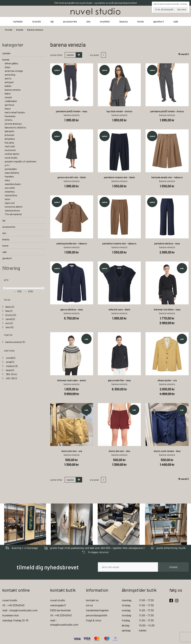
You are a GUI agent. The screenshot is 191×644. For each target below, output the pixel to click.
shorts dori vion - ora (72, 451)
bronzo (11, 315)
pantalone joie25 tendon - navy (72, 111)
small (10, 362)
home (140, 21)
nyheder (18, 21)
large (10, 370)
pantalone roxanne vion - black (119, 177)
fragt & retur (94, 620)
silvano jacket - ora (167, 380)
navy (9, 327)
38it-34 (11, 374)
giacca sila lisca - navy (72, 309)
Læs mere (182, 9)
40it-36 (11, 378)
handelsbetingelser (97, 610)
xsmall (10, 358)
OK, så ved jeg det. (165, 9)
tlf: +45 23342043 (61, 615)
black (10, 307)
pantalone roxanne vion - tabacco (119, 243)
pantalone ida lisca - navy (167, 243)
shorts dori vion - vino (119, 451)
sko (88, 21)
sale (176, 21)
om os (89, 605)
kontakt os (92, 600)
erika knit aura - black (119, 309)
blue (9, 311)
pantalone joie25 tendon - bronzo (167, 111)
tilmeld (173, 567)
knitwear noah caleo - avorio (72, 380)
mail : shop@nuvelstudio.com (20, 610)
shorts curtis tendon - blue (167, 451)
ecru (9, 323)
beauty (124, 21)
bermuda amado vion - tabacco (167, 177)
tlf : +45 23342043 (13, 605)
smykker (105, 21)
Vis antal (94, 55)
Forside (9, 30)
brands (37, 21)
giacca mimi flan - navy (119, 380)
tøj (52, 21)
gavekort (159, 21)
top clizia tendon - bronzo (119, 111)
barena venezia (15, 342)
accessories (70, 21)
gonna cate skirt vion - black (72, 177)
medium (11, 366)
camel (10, 319)
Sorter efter (56, 55)
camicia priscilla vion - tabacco (72, 243)
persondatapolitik (97, 615)
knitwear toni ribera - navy (167, 309)
